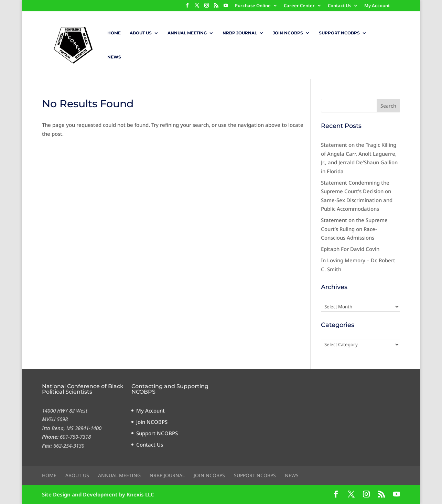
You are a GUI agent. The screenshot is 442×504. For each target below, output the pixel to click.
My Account (377, 6)
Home (114, 33)
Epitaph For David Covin (350, 249)
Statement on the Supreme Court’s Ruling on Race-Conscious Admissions (354, 229)
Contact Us (339, 6)
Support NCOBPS (339, 33)
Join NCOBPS (288, 33)
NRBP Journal (240, 33)
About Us (141, 33)
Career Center (299, 6)
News (114, 57)
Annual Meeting (187, 33)
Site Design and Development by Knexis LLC (98, 494)
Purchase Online (253, 6)
